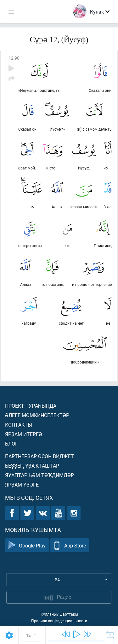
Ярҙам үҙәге (22, 484)
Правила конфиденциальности (59, 621)
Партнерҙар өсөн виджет (39, 456)
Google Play (27, 545)
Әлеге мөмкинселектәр (37, 415)
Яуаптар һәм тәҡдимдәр (39, 475)
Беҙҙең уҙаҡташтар (32, 466)
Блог (11, 443)
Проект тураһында (31, 406)
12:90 (14, 58)
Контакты (19, 425)
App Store (70, 545)
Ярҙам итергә (24, 434)
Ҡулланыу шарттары (59, 614)
